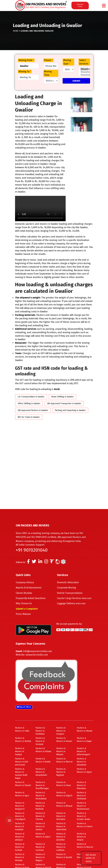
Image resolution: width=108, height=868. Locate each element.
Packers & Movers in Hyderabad (61, 826)
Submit (76, 81)
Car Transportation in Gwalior (31, 397)
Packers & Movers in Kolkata (20, 847)
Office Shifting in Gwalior (29, 404)
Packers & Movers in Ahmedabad (41, 796)
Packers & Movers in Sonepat (40, 741)
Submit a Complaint (27, 609)
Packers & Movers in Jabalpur (20, 837)
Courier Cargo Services (74, 598)
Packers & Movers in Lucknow (40, 847)
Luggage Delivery (71, 603)
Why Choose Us (24, 603)
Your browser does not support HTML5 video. (40, 209)
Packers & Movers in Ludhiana (61, 847)
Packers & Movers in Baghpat (61, 772)
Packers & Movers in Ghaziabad (81, 762)
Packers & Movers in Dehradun (61, 816)
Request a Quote (80, 5)
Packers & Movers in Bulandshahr (41, 772)
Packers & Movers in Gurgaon (61, 731)
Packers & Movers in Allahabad (81, 796)
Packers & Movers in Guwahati (20, 826)
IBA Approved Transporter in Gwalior (64, 404)
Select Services (84, 62)
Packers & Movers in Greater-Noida (83, 816)
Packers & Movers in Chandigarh (20, 816)
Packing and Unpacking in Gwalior (70, 410)
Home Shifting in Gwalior (62, 397)
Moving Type (67, 62)
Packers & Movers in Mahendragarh (83, 751)
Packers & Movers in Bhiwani (61, 751)
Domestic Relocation (68, 582)
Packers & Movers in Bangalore (20, 806)
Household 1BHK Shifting (84, 75)
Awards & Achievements (29, 588)
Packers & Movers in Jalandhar (61, 837)
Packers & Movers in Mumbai (20, 857)
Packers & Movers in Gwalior (40, 826)
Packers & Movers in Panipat (20, 751)
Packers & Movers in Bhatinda (40, 806)
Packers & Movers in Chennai (40, 816)
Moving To (25, 71)
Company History (25, 582)
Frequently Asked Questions (31, 598)
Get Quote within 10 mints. (91, 858)
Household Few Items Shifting (84, 72)
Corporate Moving (66, 588)
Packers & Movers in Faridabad (40, 731)
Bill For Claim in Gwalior (29, 417)
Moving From (26, 60)
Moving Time (48, 73)
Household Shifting (84, 69)
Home (16, 31)
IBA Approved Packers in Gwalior (33, 410)
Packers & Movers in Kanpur (81, 837)
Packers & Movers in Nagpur (40, 857)
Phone (48, 60)
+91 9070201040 (32, 550)
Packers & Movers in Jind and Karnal (21, 762)
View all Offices (24, 707)
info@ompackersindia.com (37, 651)
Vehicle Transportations (70, 593)
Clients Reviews (24, 593)
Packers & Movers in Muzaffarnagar (42, 785)
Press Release (23, 614)
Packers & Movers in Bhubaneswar (83, 806)
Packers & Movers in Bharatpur (81, 785)
